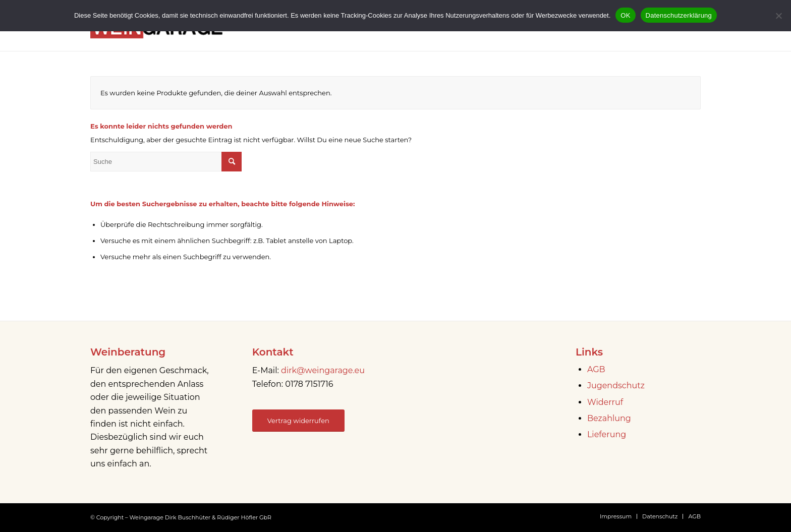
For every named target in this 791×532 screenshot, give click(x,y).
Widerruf (605, 402)
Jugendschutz (616, 386)
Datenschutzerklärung (679, 15)
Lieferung (607, 434)
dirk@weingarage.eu (323, 370)
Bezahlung (609, 418)
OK (625, 15)
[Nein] (778, 16)
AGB (596, 369)
